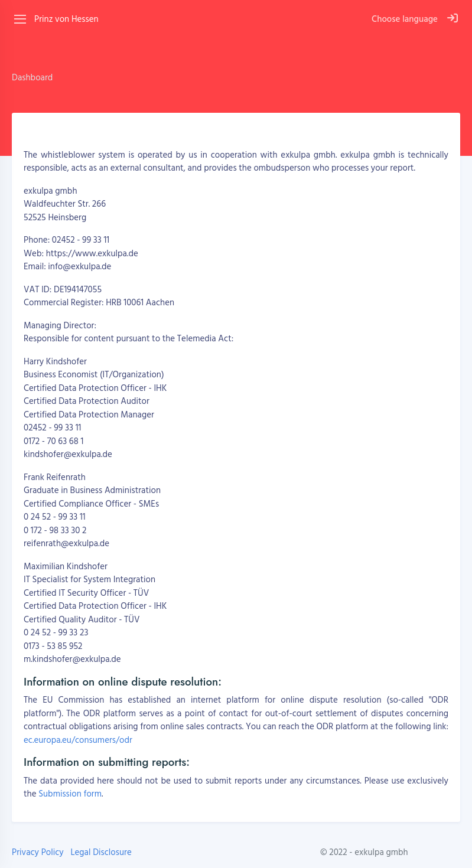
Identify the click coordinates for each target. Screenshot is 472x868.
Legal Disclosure (101, 852)
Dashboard (32, 77)
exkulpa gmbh (381, 852)
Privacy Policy (38, 852)
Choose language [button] (405, 19)
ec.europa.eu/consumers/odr (78, 740)
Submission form (70, 793)
